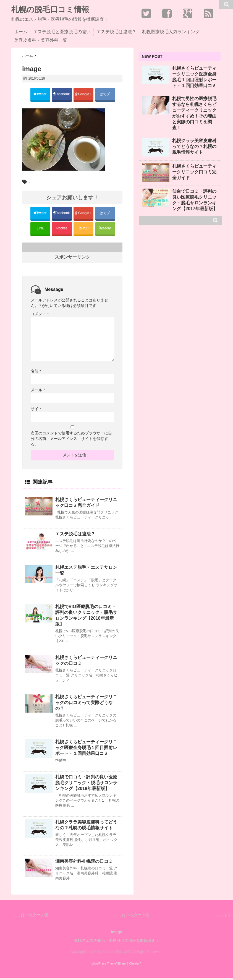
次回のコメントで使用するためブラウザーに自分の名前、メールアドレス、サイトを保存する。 (71, 440)
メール (38, 392)
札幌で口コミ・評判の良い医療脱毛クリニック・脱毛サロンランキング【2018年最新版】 (86, 784)
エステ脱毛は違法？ (116, 32)
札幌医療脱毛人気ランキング (171, 32)
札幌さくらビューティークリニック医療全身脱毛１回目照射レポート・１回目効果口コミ (86, 749)
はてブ (105, 94)
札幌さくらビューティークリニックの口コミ (86, 662)
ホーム (21, 32)
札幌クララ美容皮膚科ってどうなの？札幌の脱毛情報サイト (86, 827)
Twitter (40, 94)
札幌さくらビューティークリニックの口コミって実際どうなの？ (86, 704)
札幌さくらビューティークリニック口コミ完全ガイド (86, 504)
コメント (40, 316)
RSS (84, 230)
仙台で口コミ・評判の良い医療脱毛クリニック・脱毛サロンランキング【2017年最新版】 (195, 200)
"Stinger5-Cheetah (128, 965)
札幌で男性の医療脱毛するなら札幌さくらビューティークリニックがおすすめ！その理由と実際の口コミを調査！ (194, 113)
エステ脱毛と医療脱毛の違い (62, 32)
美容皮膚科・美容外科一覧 (41, 40)
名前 (36, 373)
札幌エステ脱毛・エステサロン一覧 (86, 572)
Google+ (83, 94)
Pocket (62, 230)
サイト (36, 410)
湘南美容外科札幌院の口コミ (84, 863)
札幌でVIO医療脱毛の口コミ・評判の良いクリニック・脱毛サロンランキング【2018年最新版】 (86, 617)
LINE (40, 230)
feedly (105, 230)
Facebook (62, 94)
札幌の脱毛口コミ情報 (50, 10)
